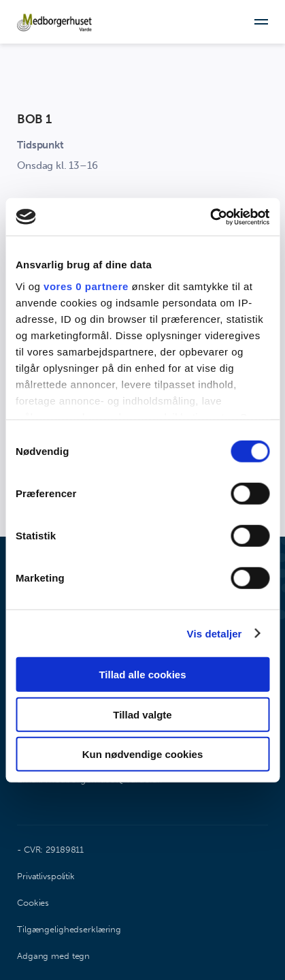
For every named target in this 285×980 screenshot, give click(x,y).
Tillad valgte (142, 714)
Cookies (33, 903)
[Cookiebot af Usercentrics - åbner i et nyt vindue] (210, 217)
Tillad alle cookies (142, 675)
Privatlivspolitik (46, 876)
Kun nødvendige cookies (143, 754)
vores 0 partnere (86, 286)
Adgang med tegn (53, 956)
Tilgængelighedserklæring (69, 929)
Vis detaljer (215, 633)
